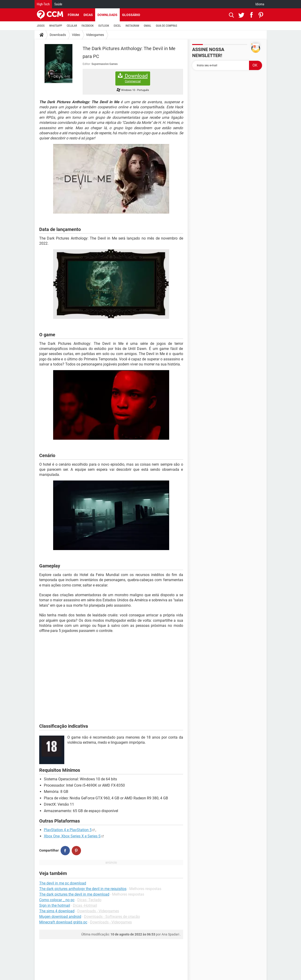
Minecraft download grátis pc (63, 922)
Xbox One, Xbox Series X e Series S (72, 836)
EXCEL (117, 26)
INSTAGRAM (132, 26)
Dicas (88, 15)
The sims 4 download (57, 911)
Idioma (260, 4)
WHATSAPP (56, 26)
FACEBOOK (88, 26)
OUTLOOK (104, 26)
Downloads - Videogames (98, 911)
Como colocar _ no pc (57, 900)
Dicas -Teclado (89, 900)
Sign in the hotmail (55, 905)
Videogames (95, 35)
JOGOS (41, 26)
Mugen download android (60, 917)
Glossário (131, 15)
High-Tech (43, 4)
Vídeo (76, 35)
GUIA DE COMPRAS (167, 26)
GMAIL (148, 26)
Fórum (73, 15)
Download (133, 78)
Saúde (58, 4)
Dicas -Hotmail (85, 905)
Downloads (107, 15)
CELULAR (72, 26)
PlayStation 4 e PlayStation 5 (68, 830)
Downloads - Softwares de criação (112, 917)
